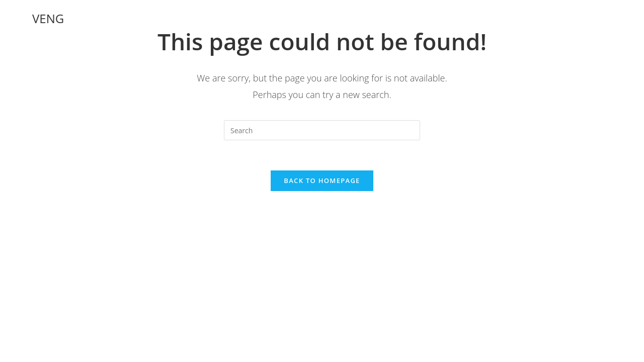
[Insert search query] (322, 130)
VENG (48, 18)
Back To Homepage (322, 180)
